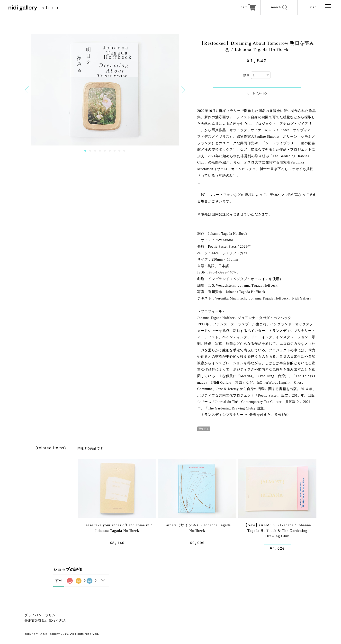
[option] (105, 90)
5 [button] (105, 151)
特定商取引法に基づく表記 (45, 621)
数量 (246, 75)
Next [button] (182, 90)
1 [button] (85, 151)
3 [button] (95, 151)
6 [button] (110, 151)
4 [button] (100, 151)
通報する (204, 429)
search (277, 8)
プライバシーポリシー (42, 615)
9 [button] (124, 151)
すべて (59, 585)
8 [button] (119, 151)
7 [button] (115, 151)
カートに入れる (257, 93)
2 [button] (90, 151)
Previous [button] (28, 90)
